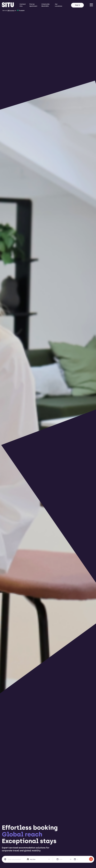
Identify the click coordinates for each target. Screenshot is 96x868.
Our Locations (59, 5)
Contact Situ (23, 5)
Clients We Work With (45, 5)
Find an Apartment (33, 5)
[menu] (91, 5)
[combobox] (13, 859)
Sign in (77, 5)
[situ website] (8, 5)
